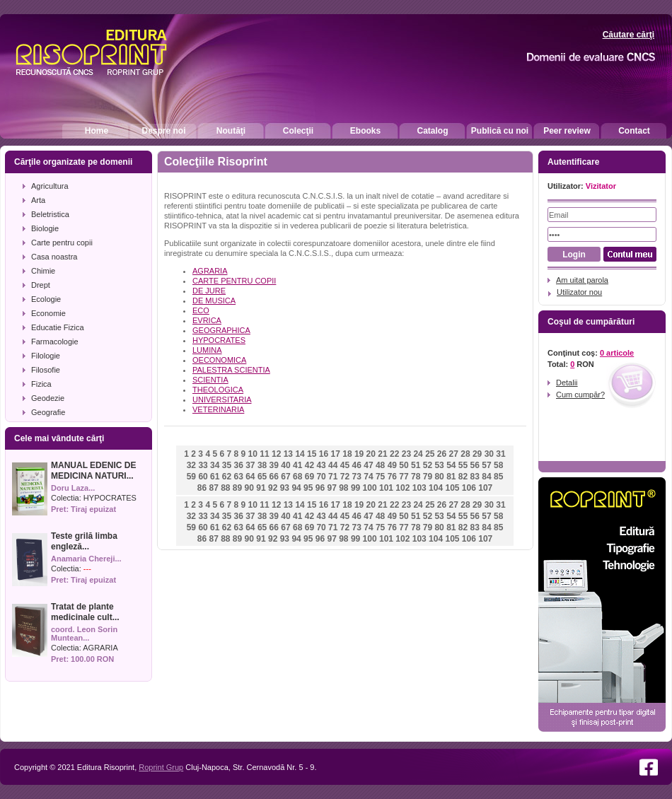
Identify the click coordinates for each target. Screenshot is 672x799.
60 (203, 477)
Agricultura (50, 186)
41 (297, 465)
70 (321, 477)
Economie (48, 313)
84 (486, 477)
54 (451, 465)
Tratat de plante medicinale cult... (85, 612)
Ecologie (46, 299)
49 (392, 465)
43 (321, 465)
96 (320, 488)
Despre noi (163, 131)
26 (442, 454)
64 (250, 477)
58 (498, 465)
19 (359, 454)
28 (465, 454)
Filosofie (46, 370)
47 (368, 465)
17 (336, 454)
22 (394, 454)
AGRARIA (100, 648)
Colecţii (298, 131)
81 (451, 477)
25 (430, 454)
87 (213, 488)
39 (274, 465)
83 (475, 477)
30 (489, 454)
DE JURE (209, 291)
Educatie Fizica (58, 327)
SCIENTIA (210, 380)
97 (331, 488)
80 (439, 477)
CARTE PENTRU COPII (234, 281)
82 (463, 477)
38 (262, 465)
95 (308, 488)
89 (237, 488)
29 (477, 454)
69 (309, 477)
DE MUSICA (214, 301)
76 (392, 477)
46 (357, 465)
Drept (41, 285)
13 (288, 454)
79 (428, 477)
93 (285, 488)
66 (274, 477)
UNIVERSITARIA (222, 399)
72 (345, 477)
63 (238, 477)
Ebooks (365, 131)
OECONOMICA (219, 360)
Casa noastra (54, 257)
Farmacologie (55, 342)
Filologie (46, 356)
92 (273, 488)
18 (347, 454)
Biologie (45, 228)
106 (469, 488)
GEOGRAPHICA (221, 330)
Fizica (41, 384)
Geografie (48, 412)
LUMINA (207, 350)
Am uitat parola (582, 280)
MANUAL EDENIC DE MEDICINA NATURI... (93, 471)
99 (355, 488)
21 (382, 454)
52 (428, 465)
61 (215, 477)
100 (370, 488)
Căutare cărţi (628, 35)
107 (485, 488)
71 (333, 477)
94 (296, 488)
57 (486, 465)
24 (418, 454)
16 (324, 454)
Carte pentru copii (62, 243)
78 (416, 477)
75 (380, 477)
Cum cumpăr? (580, 395)
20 (371, 454)
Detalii (567, 383)
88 (225, 488)
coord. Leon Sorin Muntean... (84, 634)
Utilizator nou (579, 292)
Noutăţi (231, 131)
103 (419, 488)
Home (97, 131)
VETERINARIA (218, 409)
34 (215, 465)
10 (253, 454)
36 (238, 465)
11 (264, 454)
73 (357, 477)
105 (452, 488)
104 (436, 488)
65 (262, 477)
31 (500, 454)
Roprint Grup (161, 767)
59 (191, 477)
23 (406, 454)
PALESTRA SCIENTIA (231, 370)
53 (439, 465)
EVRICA (207, 320)
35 (227, 465)
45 (345, 465)
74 (368, 477)
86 (202, 488)
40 (285, 465)
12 (276, 454)
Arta (38, 200)
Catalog (432, 131)
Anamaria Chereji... (86, 559)
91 (261, 488)
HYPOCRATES (110, 498)
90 (249, 488)
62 (227, 477)
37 (250, 465)
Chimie (43, 271)
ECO (201, 310)
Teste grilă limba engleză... (84, 541)
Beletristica (50, 214)
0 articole (617, 353)
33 (203, 465)
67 (285, 477)
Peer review (567, 131)
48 (380, 465)
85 (498, 477)
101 (386, 488)
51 (416, 465)
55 (463, 465)
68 (297, 477)
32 (191, 465)
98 (343, 488)
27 (454, 454)
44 (333, 465)
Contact (634, 131)
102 (402, 488)
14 (300, 454)
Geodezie (48, 398)
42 (309, 465)
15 (312, 454)
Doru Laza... (73, 488)
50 (404, 465)
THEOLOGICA (218, 390)
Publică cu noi (500, 131)
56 (475, 465)
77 (404, 477)
